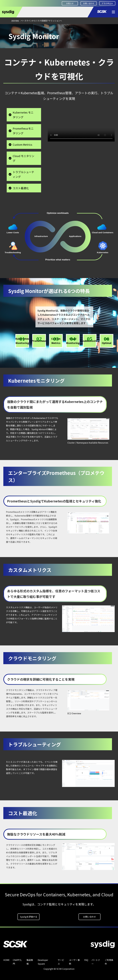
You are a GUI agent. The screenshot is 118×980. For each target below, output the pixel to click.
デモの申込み (107, 3)
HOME (6, 28)
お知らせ (70, 3)
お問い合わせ (89, 3)
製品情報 (18, 28)
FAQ (86, 960)
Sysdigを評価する (29, 917)
